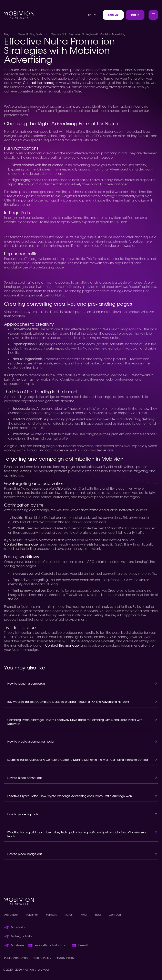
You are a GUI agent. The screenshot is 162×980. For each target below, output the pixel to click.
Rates (69, 915)
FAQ (84, 915)
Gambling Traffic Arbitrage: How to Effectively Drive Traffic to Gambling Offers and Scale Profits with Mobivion (75, 722)
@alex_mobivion (22, 937)
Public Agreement (16, 958)
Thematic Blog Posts (30, 34)
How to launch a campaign (26, 684)
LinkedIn (84, 945)
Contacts (115, 915)
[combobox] (92, 15)
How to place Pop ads (23, 814)
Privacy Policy (65, 958)
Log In (135, 15)
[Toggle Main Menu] (153, 15)
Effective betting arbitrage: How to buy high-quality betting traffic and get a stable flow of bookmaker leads (77, 835)
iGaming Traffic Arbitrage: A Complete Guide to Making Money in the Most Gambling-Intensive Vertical (78, 760)
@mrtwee (17, 945)
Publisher (32, 915)
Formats (51, 915)
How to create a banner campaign (31, 742)
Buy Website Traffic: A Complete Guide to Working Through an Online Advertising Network (68, 702)
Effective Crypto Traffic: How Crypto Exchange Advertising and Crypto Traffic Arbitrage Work (70, 796)
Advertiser (11, 915)
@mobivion (19, 928)
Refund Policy (42, 958)
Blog (7, 34)
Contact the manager (40, 83)
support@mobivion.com (51, 945)
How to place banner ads (25, 778)
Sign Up (113, 15)
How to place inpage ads (25, 854)
